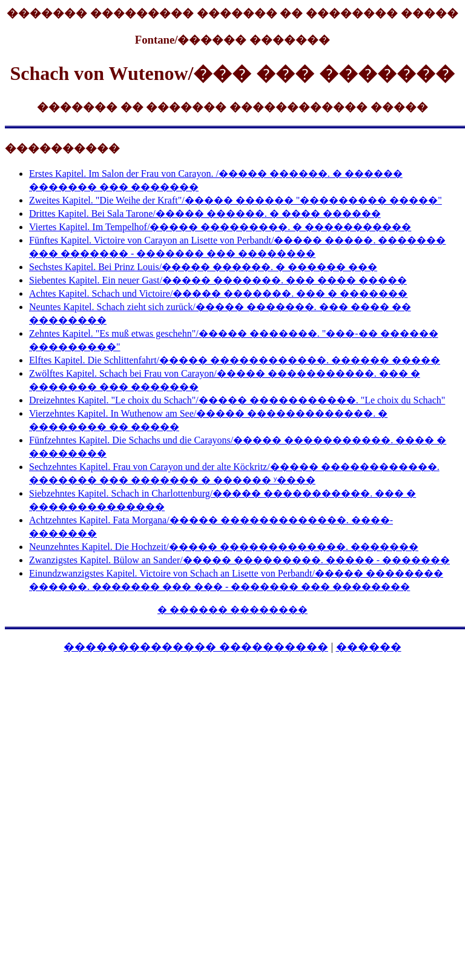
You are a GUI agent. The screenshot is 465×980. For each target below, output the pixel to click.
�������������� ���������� (196, 647)
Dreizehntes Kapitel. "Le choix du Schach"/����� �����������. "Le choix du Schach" (237, 400)
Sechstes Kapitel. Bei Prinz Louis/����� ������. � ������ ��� (203, 267)
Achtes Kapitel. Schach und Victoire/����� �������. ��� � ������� (218, 293)
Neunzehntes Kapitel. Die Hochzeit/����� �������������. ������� (224, 547)
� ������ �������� (232, 610)
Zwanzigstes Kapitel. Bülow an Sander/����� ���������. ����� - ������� (239, 560)
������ (369, 647)
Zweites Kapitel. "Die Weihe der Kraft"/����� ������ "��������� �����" (236, 200)
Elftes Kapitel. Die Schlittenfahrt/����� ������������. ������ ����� (235, 360)
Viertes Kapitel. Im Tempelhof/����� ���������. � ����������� (220, 227)
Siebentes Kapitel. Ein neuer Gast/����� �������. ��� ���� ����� (218, 280)
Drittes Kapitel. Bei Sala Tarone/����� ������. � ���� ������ (205, 214)
